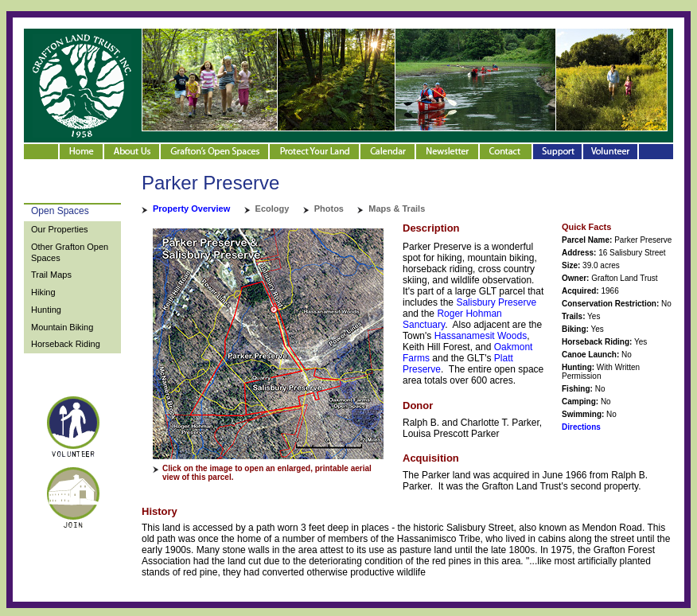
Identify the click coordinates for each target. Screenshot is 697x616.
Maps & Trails (397, 209)
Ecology (273, 209)
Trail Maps (51, 275)
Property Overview (191, 209)
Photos (329, 209)
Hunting (46, 310)
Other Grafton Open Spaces (70, 252)
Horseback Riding (66, 344)
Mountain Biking (62, 327)
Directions (581, 427)
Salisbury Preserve (496, 302)
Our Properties (60, 229)
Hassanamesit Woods (481, 336)
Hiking (43, 292)
